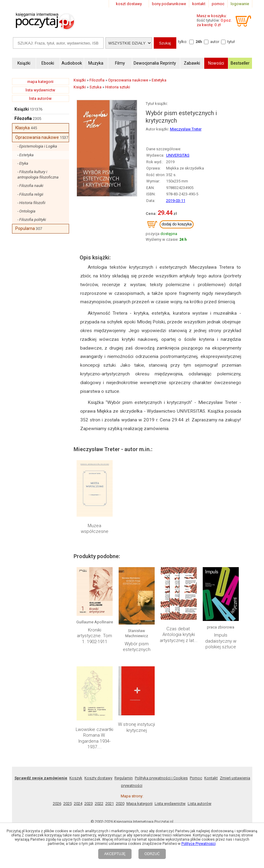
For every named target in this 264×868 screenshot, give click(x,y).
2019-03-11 (176, 201)
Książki (22, 109)
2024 (78, 804)
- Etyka (23, 163)
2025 (68, 804)
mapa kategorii (40, 82)
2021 (110, 804)
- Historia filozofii (31, 203)
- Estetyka (26, 155)
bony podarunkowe (169, 4)
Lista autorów (200, 804)
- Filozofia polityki (32, 220)
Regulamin (124, 778)
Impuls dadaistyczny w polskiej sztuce (221, 641)
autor (215, 42)
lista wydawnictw (40, 90)
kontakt (199, 4)
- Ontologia (26, 211)
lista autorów (40, 98)
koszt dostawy (129, 4)
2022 (99, 804)
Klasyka (23, 128)
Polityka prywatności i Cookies (161, 778)
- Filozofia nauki (30, 186)
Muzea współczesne (95, 529)
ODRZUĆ (152, 854)
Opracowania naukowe (37, 137)
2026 (57, 804)
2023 (89, 804)
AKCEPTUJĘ (115, 854)
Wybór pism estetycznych (137, 647)
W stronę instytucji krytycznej (137, 727)
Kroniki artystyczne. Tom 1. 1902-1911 (94, 636)
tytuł (231, 42)
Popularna (25, 228)
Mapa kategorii (140, 804)
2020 (120, 804)
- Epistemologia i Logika (37, 146)
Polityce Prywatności (199, 844)
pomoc (218, 4)
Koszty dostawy (98, 778)
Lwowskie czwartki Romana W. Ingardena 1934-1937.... (94, 738)
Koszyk (76, 778)
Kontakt (211, 778)
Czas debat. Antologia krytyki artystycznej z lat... (179, 635)
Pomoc (196, 778)
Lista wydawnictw (170, 804)
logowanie (240, 4)
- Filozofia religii (30, 194)
